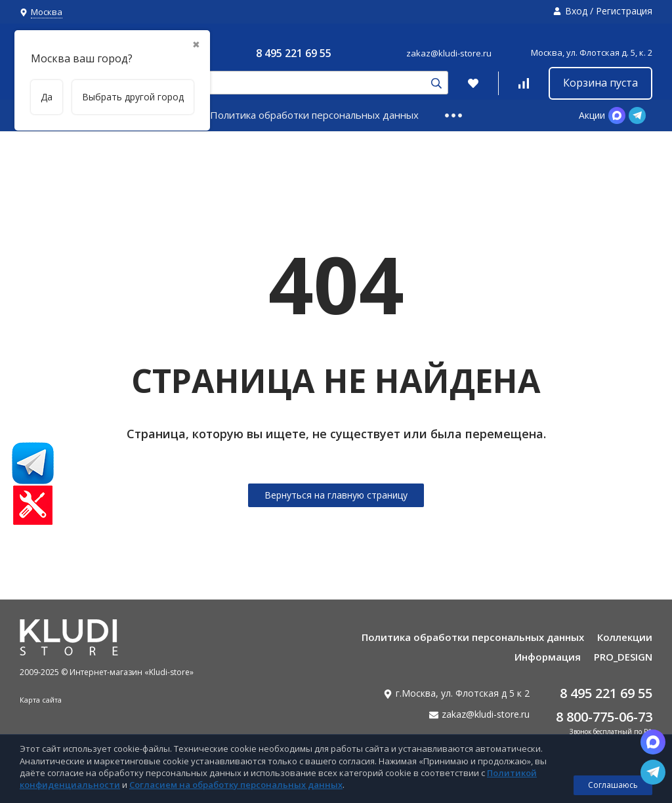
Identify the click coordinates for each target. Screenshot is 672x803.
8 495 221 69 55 (294, 53)
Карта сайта (41, 700)
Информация (548, 657)
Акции (592, 115)
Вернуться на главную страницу (336, 495)
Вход (576, 11)
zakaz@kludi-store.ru (449, 53)
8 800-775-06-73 (604, 717)
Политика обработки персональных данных (314, 115)
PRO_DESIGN (623, 657)
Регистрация (624, 11)
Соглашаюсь (613, 785)
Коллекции (625, 637)
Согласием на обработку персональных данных (236, 785)
